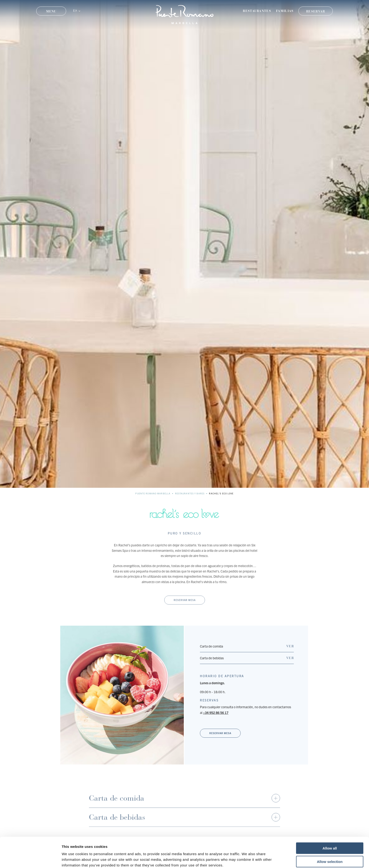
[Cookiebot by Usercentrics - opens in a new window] (30, 859)
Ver (294, 646)
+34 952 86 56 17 (220, 712)
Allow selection (330, 840)
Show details (247, 859)
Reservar (316, 11)
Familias (285, 11)
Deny (330, 853)
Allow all (330, 826)
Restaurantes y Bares (190, 493)
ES (75, 11)
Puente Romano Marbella (153, 493)
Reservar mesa (185, 609)
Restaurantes (257, 11)
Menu (51, 11)
